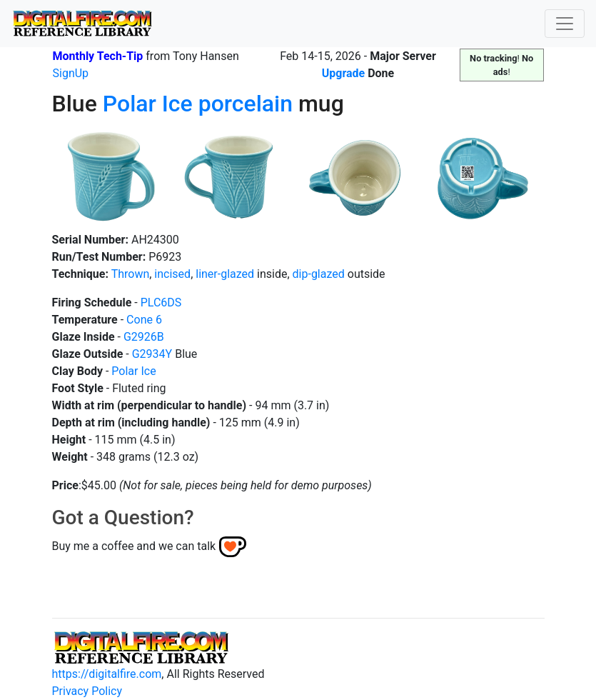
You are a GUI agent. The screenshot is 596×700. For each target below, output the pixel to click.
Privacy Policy (87, 691)
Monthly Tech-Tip (98, 56)
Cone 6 (144, 320)
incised (172, 274)
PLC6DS (161, 302)
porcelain (246, 104)
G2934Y (152, 354)
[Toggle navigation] (565, 24)
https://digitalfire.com (107, 674)
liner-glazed (225, 274)
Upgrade (344, 73)
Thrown (131, 274)
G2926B (144, 337)
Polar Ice (148, 104)
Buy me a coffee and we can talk (134, 546)
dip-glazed (319, 274)
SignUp (71, 73)
